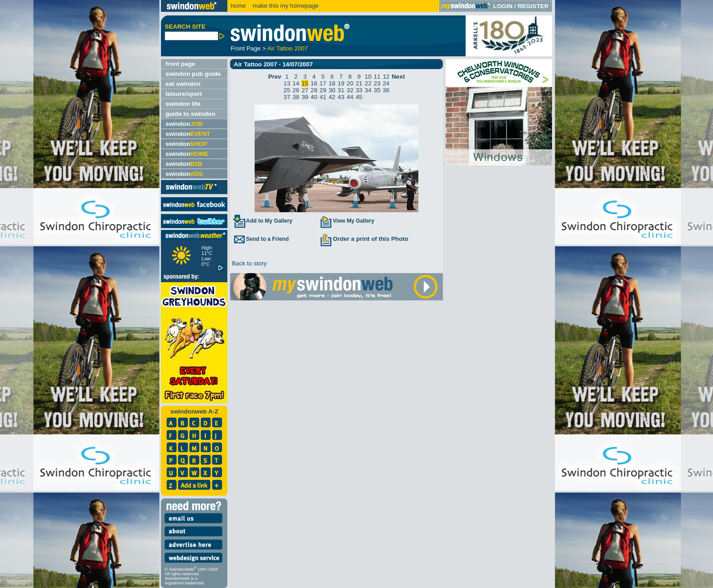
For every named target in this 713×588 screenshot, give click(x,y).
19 (341, 83)
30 (332, 90)
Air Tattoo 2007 (288, 48)
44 (350, 97)
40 (314, 97)
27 (305, 90)
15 (305, 83)
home (238, 6)
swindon (184, 124)
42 (332, 97)
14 (296, 83)
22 (368, 83)
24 (386, 83)
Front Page (246, 48)
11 (377, 77)
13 (287, 83)
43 (341, 97)
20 (350, 83)
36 (386, 90)
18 (332, 83)
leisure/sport (184, 94)
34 (368, 90)
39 (305, 97)
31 (341, 90)
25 (287, 90)
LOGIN (503, 6)
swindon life (183, 104)
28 (314, 90)
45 (359, 97)
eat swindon (183, 84)
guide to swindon (191, 114)
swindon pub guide (193, 74)
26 (296, 90)
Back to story (249, 263)
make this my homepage (285, 6)
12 (386, 77)
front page (180, 64)
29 (323, 90)
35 (377, 90)
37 (287, 97)
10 (368, 77)
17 (323, 83)
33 (359, 90)
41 (323, 97)
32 (350, 90)
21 (359, 83)
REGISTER (533, 6)
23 (377, 83)
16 (314, 83)
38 (296, 97)
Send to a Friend (261, 239)
